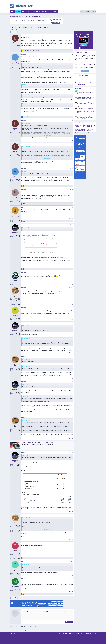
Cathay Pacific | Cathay (82, 119)
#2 (72, 54)
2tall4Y (87, 128)
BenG (76, 131)
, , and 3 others (32, 186)
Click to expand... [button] (47, 135)
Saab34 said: (25, 228)
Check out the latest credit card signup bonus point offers (38, 443)
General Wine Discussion (82, 95)
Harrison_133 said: (26, 123)
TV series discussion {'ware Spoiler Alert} (85, 109)
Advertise (92, 633)
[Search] (93, 11)
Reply (72, 48)
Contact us (65, 633)
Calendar (24, 14)
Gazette (55, 11)
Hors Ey (91, 125)
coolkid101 (80, 131)
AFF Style (12, 633)
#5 (72, 169)
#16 (72, 452)
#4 (72, 144)
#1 (72, 35)
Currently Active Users (81, 123)
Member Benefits (46, 11)
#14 (72, 382)
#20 (72, 579)
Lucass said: (25, 64)
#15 (72, 418)
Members (29, 14)
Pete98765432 (86, 131)
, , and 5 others (32, 51)
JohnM (82, 125)
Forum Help (83, 633)
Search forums (18, 14)
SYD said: (24, 326)
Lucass (12, 30)
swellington (82, 129)
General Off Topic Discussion (83, 114)
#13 (72, 356)
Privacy (78, 633)
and (28, 117)
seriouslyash (91, 129)
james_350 (77, 129)
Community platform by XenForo (53, 636)
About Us (60, 633)
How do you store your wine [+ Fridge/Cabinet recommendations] (85, 92)
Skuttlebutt (78, 125)
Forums (18, 11)
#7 (72, 207)
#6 (72, 190)
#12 (72, 323)
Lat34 (85, 125)
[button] (28, 11)
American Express (81, 100)
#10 (72, 288)
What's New (25, 11)
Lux (82, 127)
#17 (72, 515)
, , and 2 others (32, 269)
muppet (84, 127)
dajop (94, 125)
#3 (72, 121)
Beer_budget (91, 128)
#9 (72, 273)
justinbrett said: (26, 359)
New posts (12, 14)
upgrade (90, 64)
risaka (87, 125)
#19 (72, 562)
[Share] (70, 35)
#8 (72, 225)
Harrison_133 (78, 127)
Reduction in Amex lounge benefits (85, 97)
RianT (86, 129)
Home (12, 11)
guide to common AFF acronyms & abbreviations (84, 84)
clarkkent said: (25, 339)
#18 (72, 543)
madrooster (78, 128)
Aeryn (82, 128)
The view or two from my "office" (85, 102)
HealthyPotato (89, 127)
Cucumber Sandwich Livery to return (86, 116)
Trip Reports (80, 106)
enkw (90, 131)
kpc (84, 128)
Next (15, 32)
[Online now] (15, 60)
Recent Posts (79, 88)
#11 (72, 308)
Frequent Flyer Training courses (85, 64)
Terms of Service (72, 633)
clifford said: (25, 564)
